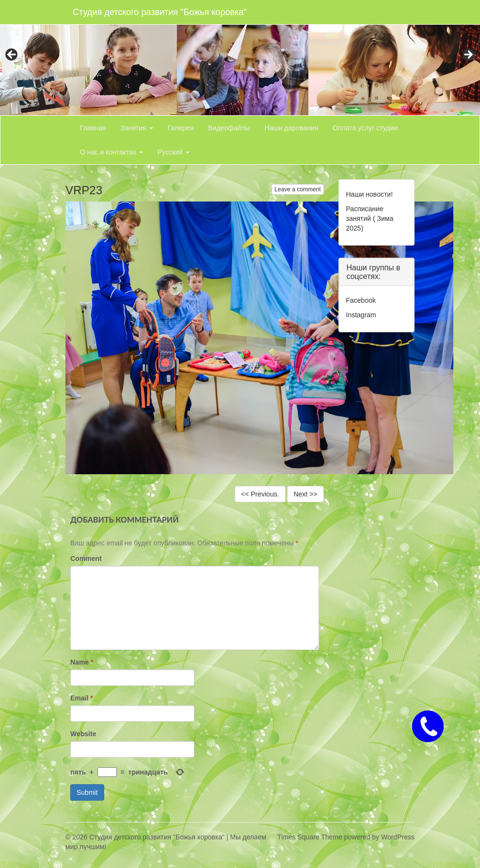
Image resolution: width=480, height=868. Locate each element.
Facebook (361, 300)
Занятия (136, 128)
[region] (240, 58)
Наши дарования (292, 128)
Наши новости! (370, 194)
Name (82, 662)
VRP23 (84, 190)
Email (82, 698)
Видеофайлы (229, 128)
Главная (93, 128)
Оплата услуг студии (365, 128)
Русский (174, 152)
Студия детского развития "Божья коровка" (160, 12)
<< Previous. (260, 494)
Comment (86, 558)
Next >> (305, 494)
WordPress (398, 837)
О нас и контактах (112, 152)
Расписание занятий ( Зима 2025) (370, 218)
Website (83, 734)
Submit (87, 792)
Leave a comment (297, 189)
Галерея (181, 128)
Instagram (361, 315)
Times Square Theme (310, 837)
